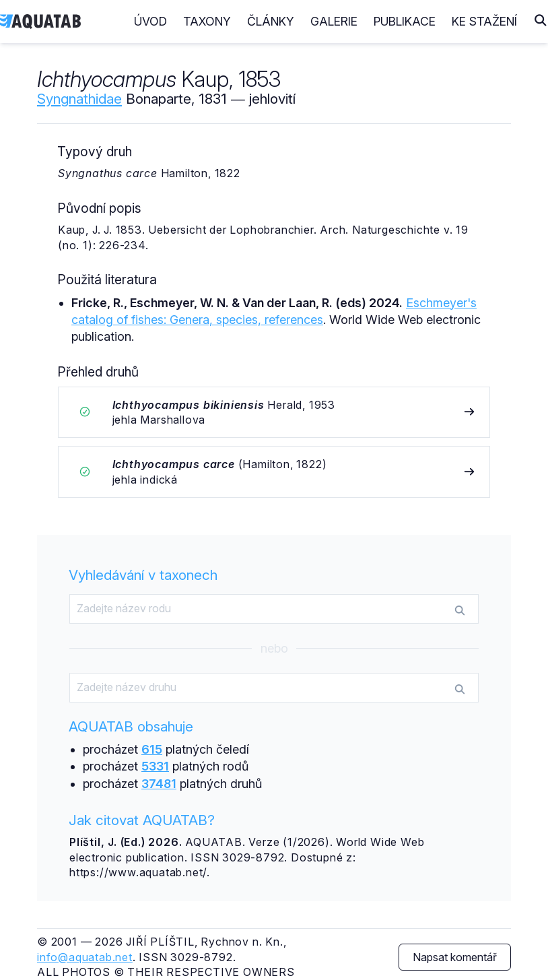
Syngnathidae (79, 99)
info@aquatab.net (85, 957)
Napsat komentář (455, 957)
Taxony (207, 21)
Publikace (405, 21)
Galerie (334, 21)
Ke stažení (484, 21)
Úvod (150, 21)
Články (271, 21)
